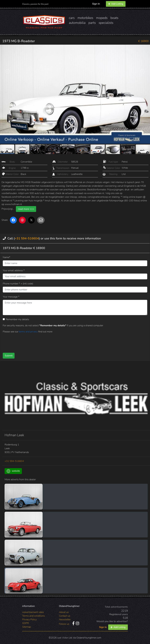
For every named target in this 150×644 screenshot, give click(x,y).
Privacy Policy (29, 620)
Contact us (65, 616)
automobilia (77, 23)
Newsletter (65, 620)
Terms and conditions (33, 616)
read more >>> (26, 209)
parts (92, 23)
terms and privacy (29, 332)
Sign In (96, 4)
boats (114, 18)
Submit (9, 356)
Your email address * (14, 270)
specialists (106, 23)
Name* (7, 257)
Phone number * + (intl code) (18, 284)
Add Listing (116, 4)
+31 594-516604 (27, 238)
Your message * (11, 297)
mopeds (102, 18)
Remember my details (17, 319)
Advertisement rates (33, 612)
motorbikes (85, 18)
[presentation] (63, 342)
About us (64, 612)
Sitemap (27, 627)
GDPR (25, 623)
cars (72, 18)
